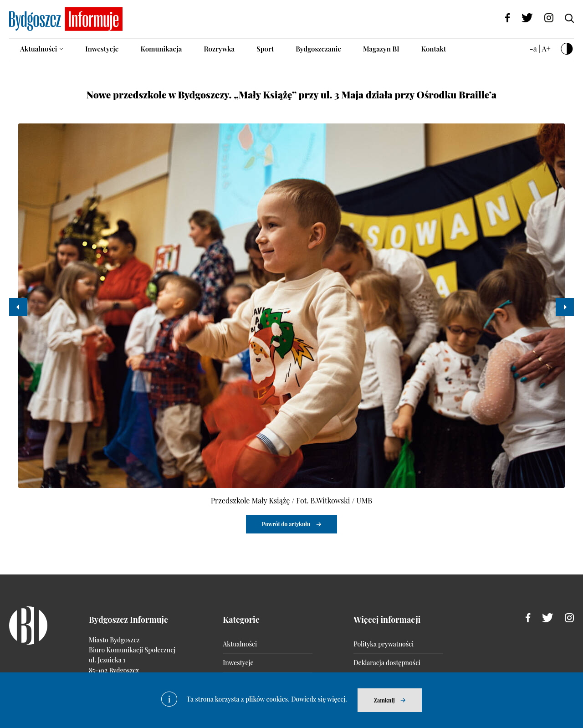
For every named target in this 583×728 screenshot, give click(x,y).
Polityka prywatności (384, 644)
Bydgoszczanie (318, 49)
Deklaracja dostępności (387, 663)
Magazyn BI (381, 49)
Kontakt (434, 49)
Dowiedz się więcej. (319, 699)
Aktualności (38, 49)
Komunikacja (161, 49)
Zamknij (384, 700)
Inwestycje (102, 49)
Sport (265, 49)
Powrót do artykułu (286, 524)
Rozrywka (219, 49)
